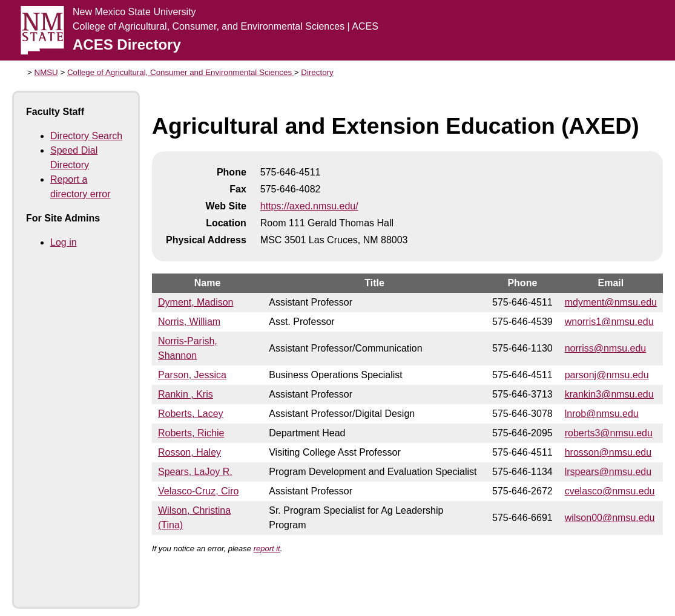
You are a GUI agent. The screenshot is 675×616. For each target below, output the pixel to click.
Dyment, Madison (196, 302)
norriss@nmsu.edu (606, 348)
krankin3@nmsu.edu (609, 394)
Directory (317, 72)
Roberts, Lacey (191, 414)
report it (267, 549)
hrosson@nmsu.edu (608, 452)
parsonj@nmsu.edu (607, 375)
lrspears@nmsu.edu (608, 472)
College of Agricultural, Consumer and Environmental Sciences (181, 72)
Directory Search (86, 136)
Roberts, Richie (191, 433)
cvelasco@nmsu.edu (610, 491)
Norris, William (189, 322)
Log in (64, 242)
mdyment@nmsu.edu (611, 302)
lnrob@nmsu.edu (602, 414)
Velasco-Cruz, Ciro (198, 491)
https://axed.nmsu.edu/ (309, 206)
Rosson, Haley (189, 452)
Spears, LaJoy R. (195, 472)
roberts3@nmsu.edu (609, 433)
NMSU (46, 72)
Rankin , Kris (186, 394)
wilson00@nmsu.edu (610, 518)
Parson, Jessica (192, 375)
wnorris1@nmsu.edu (609, 322)
